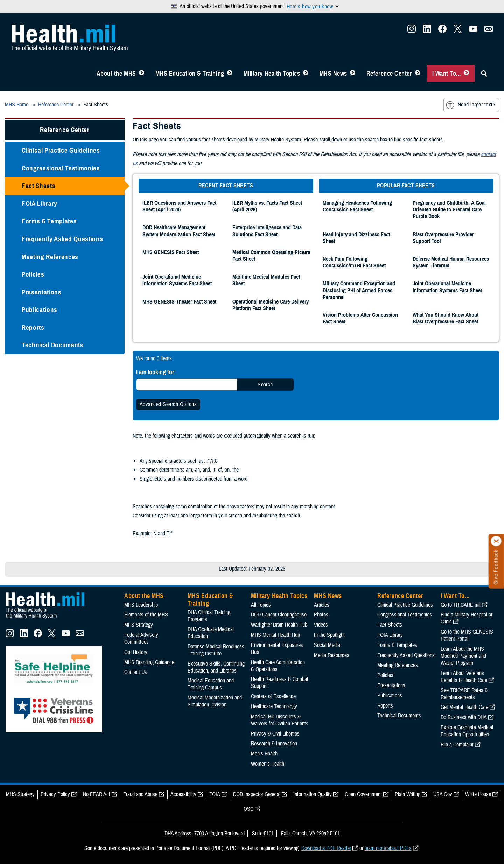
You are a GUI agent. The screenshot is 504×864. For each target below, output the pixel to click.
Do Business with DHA (464, 717)
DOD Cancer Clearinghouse (279, 615)
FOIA (215, 794)
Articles (322, 605)
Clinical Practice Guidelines (61, 150)
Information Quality (313, 794)
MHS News (333, 74)
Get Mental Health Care (464, 707)
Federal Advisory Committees (141, 639)
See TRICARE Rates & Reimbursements (464, 694)
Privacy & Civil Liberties (275, 734)
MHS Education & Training (190, 74)
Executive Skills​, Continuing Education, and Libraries (216, 667)
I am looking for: (156, 372)
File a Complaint (457, 745)
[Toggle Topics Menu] (306, 74)
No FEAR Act (97, 794)
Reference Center (389, 74)
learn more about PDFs (388, 848)
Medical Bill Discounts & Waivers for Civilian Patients (280, 720)
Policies (33, 274)
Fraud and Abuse (140, 794)
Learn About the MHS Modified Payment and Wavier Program (463, 656)
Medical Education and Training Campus (211, 684)
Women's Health (268, 764)
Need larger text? (471, 105)
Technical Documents (53, 345)
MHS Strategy (139, 625)
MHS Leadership (141, 605)
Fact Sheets (38, 186)
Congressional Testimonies (61, 168)
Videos (321, 625)
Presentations (42, 292)
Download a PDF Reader (326, 848)
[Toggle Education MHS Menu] (230, 74)
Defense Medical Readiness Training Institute (216, 650)
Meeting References (50, 257)
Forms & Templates (49, 221)
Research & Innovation (274, 744)
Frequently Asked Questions (62, 239)
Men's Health (264, 754)
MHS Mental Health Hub (275, 635)
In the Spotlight (329, 635)
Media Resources (332, 655)
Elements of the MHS (146, 615)
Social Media (327, 645)
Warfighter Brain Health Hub (279, 625)
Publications (40, 310)
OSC (248, 809)
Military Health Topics (272, 74)
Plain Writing (408, 794)
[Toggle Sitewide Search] (484, 74)
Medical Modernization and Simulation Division (215, 701)
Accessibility (183, 794)
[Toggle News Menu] (353, 74)
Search (265, 385)
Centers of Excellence (273, 696)
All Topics (261, 605)
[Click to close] (496, 541)
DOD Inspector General (257, 794)
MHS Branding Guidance (149, 662)
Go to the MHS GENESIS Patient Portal (467, 635)
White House (478, 794)
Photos (321, 615)
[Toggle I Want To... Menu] (466, 74)
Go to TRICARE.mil (461, 605)
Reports (33, 328)
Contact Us (136, 672)
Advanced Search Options (168, 404)
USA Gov (443, 794)
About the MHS (116, 74)
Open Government (363, 794)
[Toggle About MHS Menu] (142, 74)
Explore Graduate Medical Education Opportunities (467, 731)
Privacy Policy (55, 794)
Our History (136, 652)
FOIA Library (40, 204)
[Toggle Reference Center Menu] (418, 74)
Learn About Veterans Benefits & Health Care (464, 677)
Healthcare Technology (274, 706)
